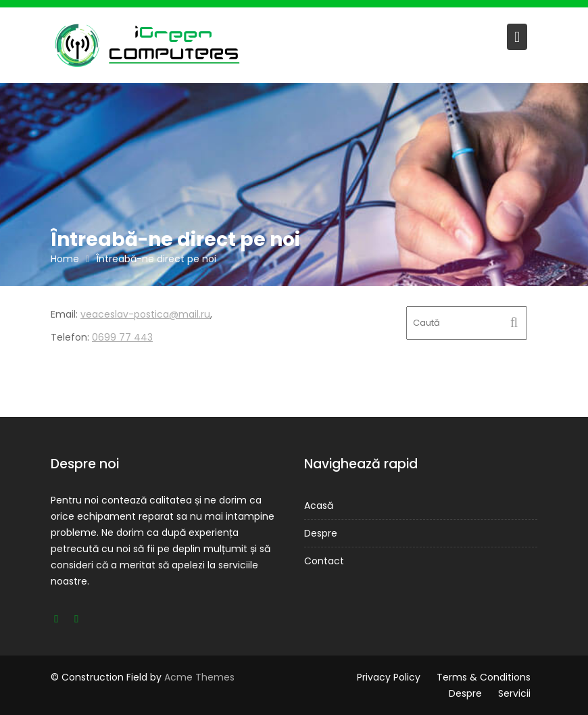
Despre (321, 533)
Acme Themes (199, 677)
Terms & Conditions (484, 677)
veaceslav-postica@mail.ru (145, 314)
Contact (324, 561)
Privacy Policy (389, 677)
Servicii (514, 693)
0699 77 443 (122, 337)
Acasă (319, 506)
